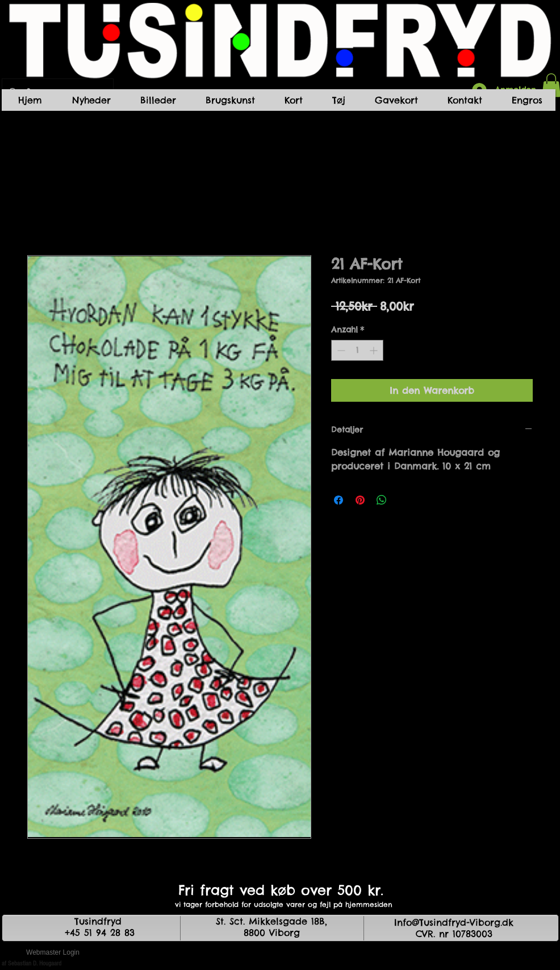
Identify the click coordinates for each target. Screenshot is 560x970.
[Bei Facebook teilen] (338, 500)
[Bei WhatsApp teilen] (382, 500)
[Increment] (375, 350)
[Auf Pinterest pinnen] (360, 500)
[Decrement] (340, 350)
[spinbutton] (357, 350)
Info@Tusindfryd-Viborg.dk (454, 922)
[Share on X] (403, 500)
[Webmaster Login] (53, 953)
